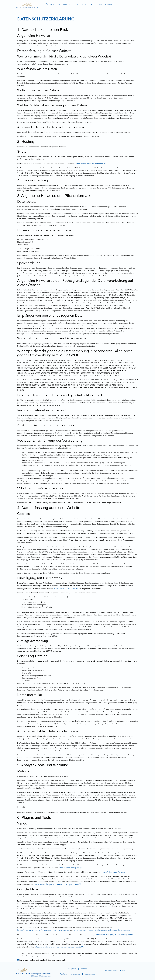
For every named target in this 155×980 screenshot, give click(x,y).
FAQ (91, 4)
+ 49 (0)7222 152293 (117, 970)
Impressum (76, 974)
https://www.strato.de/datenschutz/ (91, 164)
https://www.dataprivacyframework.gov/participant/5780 (59, 947)
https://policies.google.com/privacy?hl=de (115, 935)
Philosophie (81, 4)
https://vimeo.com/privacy (70, 868)
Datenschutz (90, 974)
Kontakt (109, 4)
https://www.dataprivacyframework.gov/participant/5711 (59, 884)
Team (99, 4)
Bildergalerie (65, 4)
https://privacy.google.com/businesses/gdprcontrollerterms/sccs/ (102, 930)
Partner (84, 969)
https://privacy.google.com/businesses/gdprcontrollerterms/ (44, 930)
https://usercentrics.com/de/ (66, 588)
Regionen (72, 969)
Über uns (50, 4)
